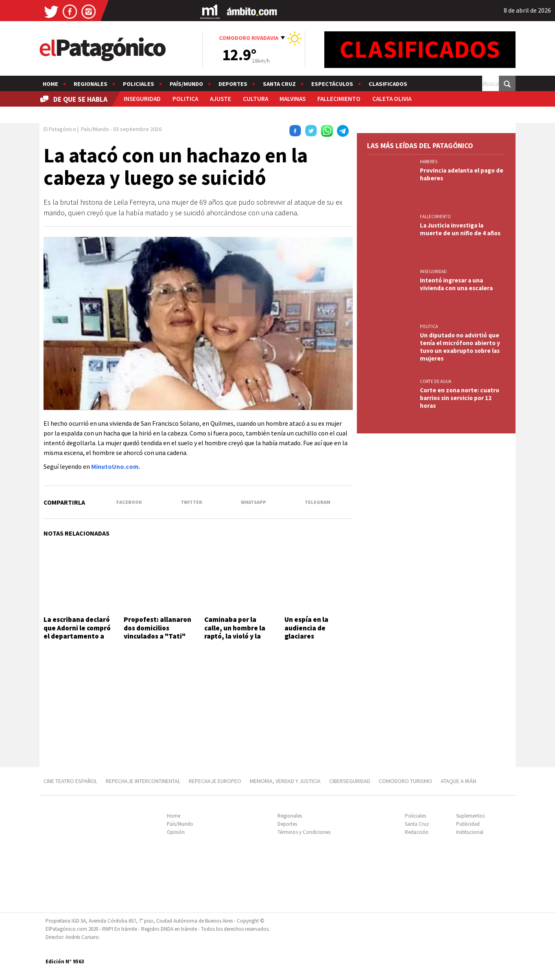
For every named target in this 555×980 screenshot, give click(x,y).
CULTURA (256, 99)
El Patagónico (60, 129)
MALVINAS (293, 99)
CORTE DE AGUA (436, 381)
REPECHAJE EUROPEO (215, 781)
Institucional (470, 832)
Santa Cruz (279, 84)
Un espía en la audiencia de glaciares (306, 628)
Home (50, 84)
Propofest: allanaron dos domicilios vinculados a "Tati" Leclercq (157, 632)
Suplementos (470, 816)
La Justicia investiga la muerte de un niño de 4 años (460, 229)
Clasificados (388, 84)
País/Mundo (186, 84)
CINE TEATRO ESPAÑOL (70, 781)
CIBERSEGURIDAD (350, 781)
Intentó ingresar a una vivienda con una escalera (456, 284)
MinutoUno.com (115, 466)
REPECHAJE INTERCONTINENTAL (143, 781)
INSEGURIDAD (142, 99)
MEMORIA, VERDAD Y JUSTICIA (285, 781)
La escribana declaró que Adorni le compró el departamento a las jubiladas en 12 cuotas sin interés (77, 636)
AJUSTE (221, 99)
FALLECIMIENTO (339, 99)
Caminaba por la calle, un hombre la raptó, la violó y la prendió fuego (235, 632)
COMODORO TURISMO (405, 781)
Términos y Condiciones (304, 832)
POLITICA (185, 99)
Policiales (139, 84)
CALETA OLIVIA (392, 99)
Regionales (91, 84)
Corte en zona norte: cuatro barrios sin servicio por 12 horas (460, 398)
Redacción (417, 832)
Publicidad (468, 824)
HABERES (429, 162)
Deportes (233, 84)
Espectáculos (332, 84)
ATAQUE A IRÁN (458, 781)
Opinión (176, 832)
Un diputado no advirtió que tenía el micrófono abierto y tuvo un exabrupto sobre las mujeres (460, 347)
